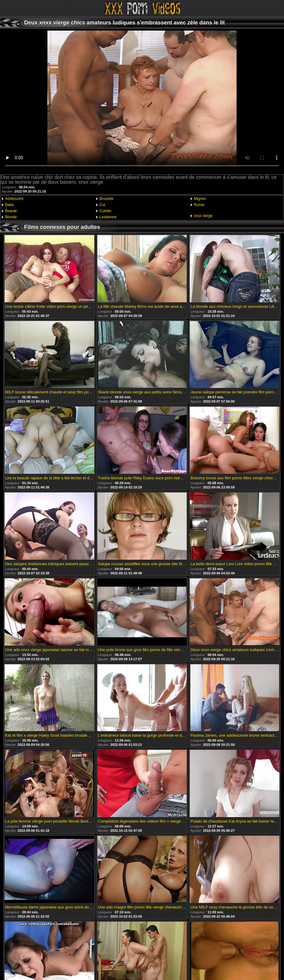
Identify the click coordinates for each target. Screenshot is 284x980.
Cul (102, 205)
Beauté (11, 211)
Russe (199, 205)
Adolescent (14, 199)
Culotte (105, 211)
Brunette (106, 199)
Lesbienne (108, 217)
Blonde (11, 217)
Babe (9, 205)
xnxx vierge (203, 216)
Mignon (200, 199)
